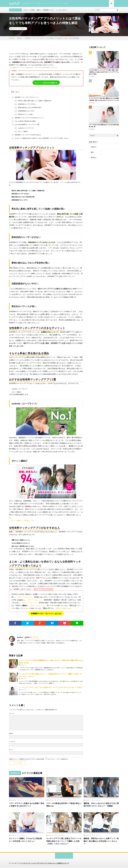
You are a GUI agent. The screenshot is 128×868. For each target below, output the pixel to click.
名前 (11, 734)
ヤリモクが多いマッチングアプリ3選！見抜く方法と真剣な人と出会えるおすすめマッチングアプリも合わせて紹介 (104, 72)
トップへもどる (64, 856)
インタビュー (97, 800)
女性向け (23, 29)
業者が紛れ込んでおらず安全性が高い (28, 108)
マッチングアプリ (30, 800)
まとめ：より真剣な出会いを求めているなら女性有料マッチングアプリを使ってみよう (40, 139)
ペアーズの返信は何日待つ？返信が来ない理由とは (64, 805)
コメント (12, 714)
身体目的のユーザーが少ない (25, 104)
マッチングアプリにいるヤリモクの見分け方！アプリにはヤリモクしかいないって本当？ (51, 688)
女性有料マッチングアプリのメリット (25, 98)
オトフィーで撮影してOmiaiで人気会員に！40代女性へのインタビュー (25, 840)
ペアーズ (21, 800)
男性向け (93, 103)
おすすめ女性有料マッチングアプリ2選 (25, 125)
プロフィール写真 (29, 10)
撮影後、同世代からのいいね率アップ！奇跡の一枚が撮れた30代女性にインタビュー (101, 841)
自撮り (39, 10)
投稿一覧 (36, 638)
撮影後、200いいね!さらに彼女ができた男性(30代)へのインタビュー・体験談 (101, 805)
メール (12, 742)
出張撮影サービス (48, 10)
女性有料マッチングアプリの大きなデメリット (28, 118)
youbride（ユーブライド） (24, 128)
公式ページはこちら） (38, 606)
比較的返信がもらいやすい (24, 111)
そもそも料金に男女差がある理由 (24, 121)
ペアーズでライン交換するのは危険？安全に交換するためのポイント (27, 805)
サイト (11, 750)
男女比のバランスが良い (24, 115)
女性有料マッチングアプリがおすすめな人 (26, 135)
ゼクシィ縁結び (21, 132)
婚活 (92, 152)
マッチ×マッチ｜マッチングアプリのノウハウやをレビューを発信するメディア (45, 863)
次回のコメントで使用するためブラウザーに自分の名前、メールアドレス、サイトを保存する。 (39, 759)
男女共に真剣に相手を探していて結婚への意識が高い (33, 101)
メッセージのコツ (61, 10)
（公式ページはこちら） (25, 597)
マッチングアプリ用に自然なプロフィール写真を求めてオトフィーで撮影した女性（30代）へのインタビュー (64, 841)
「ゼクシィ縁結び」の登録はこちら (22, 521)
